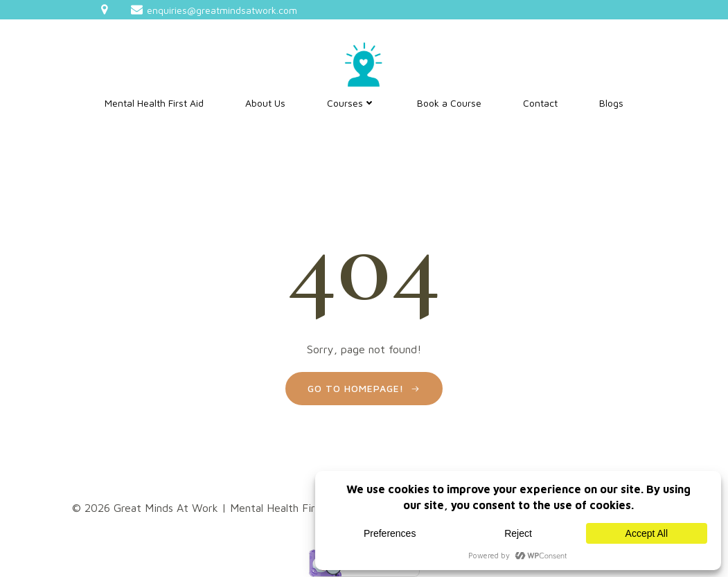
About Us (265, 103)
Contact (540, 103)
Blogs (611, 103)
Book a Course (449, 103)
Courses (351, 103)
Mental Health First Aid (154, 103)
